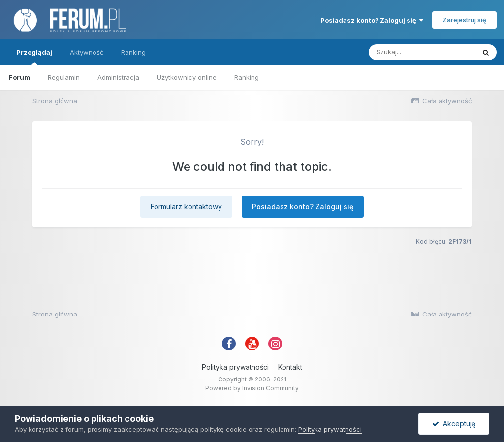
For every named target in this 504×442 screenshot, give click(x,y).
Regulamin (64, 77)
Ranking (247, 77)
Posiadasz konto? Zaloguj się (372, 20)
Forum (19, 77)
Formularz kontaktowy (186, 206)
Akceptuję (454, 424)
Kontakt (290, 367)
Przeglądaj (34, 57)
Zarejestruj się (464, 20)
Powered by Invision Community (252, 388)
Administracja (118, 77)
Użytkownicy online (187, 77)
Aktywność (87, 52)
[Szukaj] (422, 52)
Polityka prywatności (235, 367)
